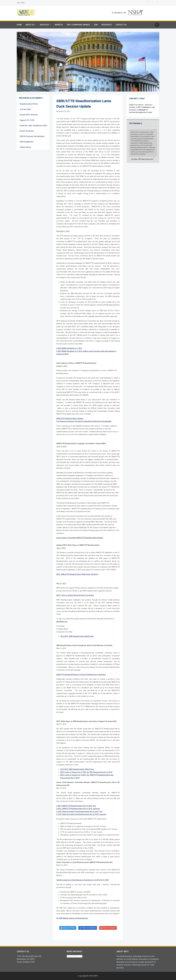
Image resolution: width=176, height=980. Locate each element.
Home (19, 25)
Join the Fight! (25, 109)
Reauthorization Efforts (29, 104)
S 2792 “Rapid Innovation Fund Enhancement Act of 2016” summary (81, 814)
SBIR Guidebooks (27, 142)
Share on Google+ (109, 928)
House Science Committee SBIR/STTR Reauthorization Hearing (80, 538)
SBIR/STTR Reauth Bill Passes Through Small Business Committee (81, 675)
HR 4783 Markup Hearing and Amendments (72, 918)
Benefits (59, 25)
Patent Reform (25, 147)
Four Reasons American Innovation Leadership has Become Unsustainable (84, 421)
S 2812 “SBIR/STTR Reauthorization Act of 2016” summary (78, 809)
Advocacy (45, 25)
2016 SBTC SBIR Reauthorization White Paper (77, 636)
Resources (107, 25)
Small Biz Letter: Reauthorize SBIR (33, 126)
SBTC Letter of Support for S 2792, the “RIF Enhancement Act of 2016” (86, 772)
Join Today (21, 3)
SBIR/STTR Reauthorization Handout (70, 418)
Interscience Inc (147, 159)
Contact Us (121, 25)
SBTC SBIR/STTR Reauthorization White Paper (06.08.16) (77, 574)
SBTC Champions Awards (78, 25)
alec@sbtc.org (62, 622)
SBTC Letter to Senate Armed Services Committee (75, 595)
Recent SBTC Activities (29, 115)
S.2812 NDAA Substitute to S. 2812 (69, 348)
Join (96, 25)
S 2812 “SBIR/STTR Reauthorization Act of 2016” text (76, 806)
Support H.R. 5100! (27, 120)
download (142, 110)
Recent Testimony (27, 131)
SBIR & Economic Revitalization (32, 136)
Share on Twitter (69, 928)
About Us (30, 25)
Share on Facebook (89, 928)
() (83, 880)
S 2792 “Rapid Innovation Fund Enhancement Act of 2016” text (79, 812)
